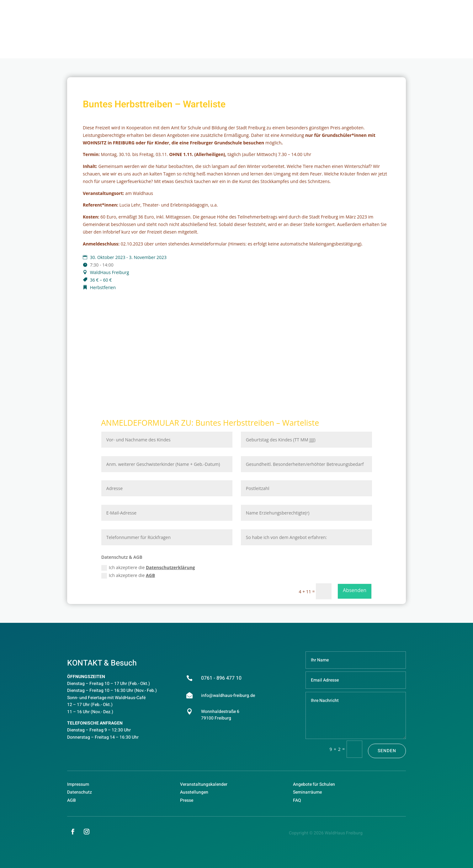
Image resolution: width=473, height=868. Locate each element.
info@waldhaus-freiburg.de (228, 695)
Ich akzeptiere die (148, 568)
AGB (150, 575)
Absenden (355, 590)
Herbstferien (103, 287)
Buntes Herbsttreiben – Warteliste (257, 423)
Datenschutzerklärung (170, 567)
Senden (387, 751)
